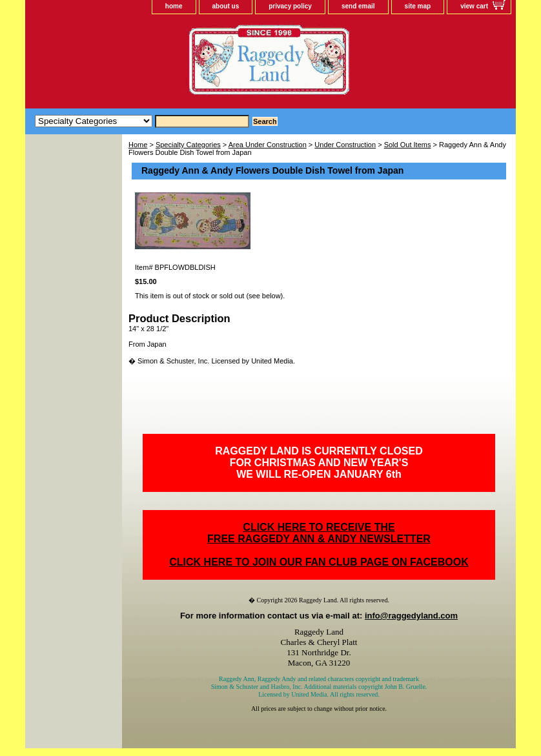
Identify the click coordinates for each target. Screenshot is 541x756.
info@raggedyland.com (411, 616)
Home (138, 145)
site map (418, 6)
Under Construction (345, 145)
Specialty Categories (188, 145)
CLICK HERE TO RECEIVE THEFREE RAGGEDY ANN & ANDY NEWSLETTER (319, 533)
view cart (474, 6)
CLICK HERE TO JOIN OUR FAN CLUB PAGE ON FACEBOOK (319, 562)
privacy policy (290, 6)
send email (358, 6)
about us (226, 6)
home (174, 6)
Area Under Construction (268, 145)
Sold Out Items (408, 145)
